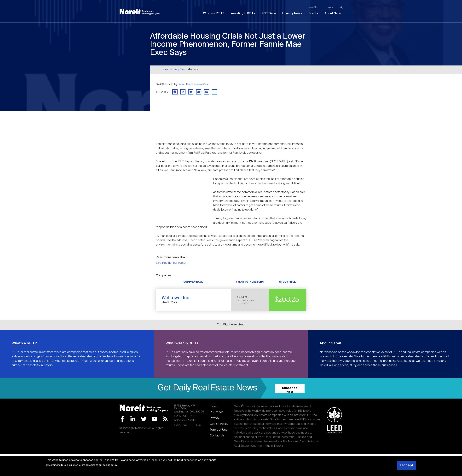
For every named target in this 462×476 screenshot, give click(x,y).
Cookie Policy (219, 424)
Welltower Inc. (176, 298)
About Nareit (334, 13)
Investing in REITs (243, 13)
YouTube (154, 419)
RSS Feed (165, 419)
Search (214, 406)
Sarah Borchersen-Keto (193, 84)
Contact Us (217, 436)
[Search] (341, 7)
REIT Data (269, 13)
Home (165, 70)
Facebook (122, 419)
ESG (159, 263)
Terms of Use (219, 430)
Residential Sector (174, 263)
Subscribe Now (290, 390)
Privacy (214, 418)
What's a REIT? (214, 13)
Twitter (144, 419)
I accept (406, 465)
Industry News (292, 13)
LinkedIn (133, 419)
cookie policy (110, 465)
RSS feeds (217, 412)
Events (313, 13)
